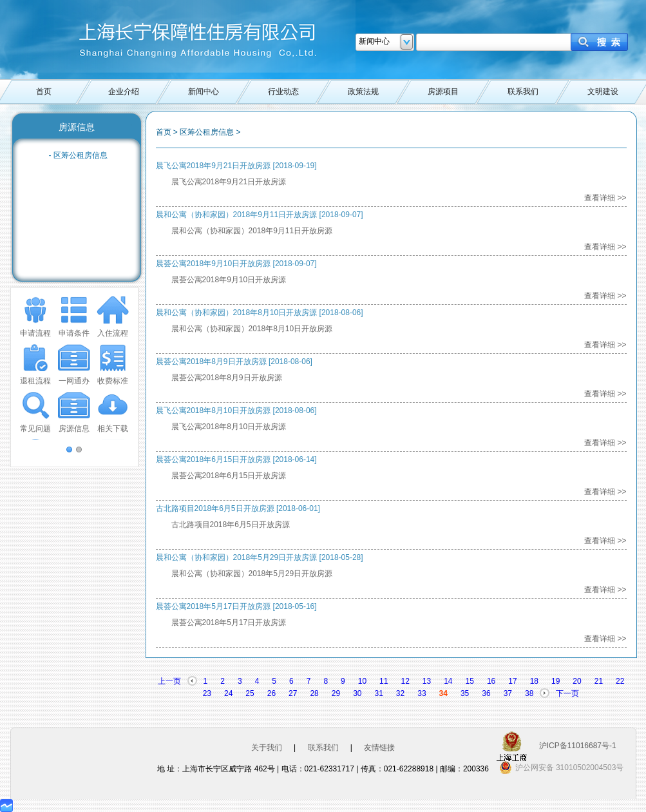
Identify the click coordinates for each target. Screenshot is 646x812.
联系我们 (523, 92)
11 (384, 681)
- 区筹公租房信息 (78, 155)
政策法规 (363, 92)
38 (529, 693)
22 (620, 681)
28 (314, 693)
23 (207, 693)
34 (443, 693)
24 (228, 693)
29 (336, 693)
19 (556, 681)
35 (465, 693)
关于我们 (267, 748)
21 (599, 681)
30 (357, 693)
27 (293, 693)
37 (508, 693)
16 (491, 681)
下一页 (567, 693)
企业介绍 (124, 92)
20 (577, 681)
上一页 (169, 681)
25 (250, 693)
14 (448, 681)
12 (405, 681)
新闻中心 (204, 92)
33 (422, 693)
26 (271, 693)
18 (534, 681)
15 (470, 681)
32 (400, 693)
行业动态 (283, 92)
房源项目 (443, 92)
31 (379, 693)
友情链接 (379, 748)
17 (512, 681)
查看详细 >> (605, 198)
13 (427, 681)
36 (486, 693)
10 (362, 681)
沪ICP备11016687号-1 (578, 746)
